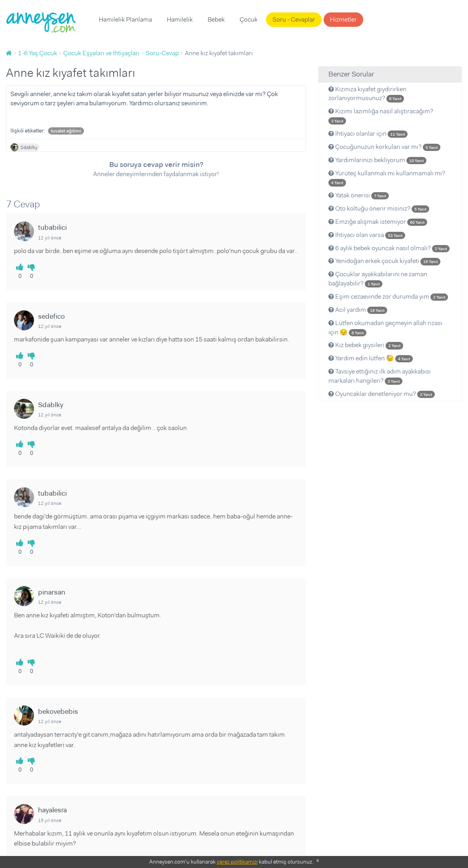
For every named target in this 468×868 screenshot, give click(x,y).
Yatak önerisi (359, 195)
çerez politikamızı (237, 862)
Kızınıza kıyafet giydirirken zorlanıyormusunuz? (367, 94)
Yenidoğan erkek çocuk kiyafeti (384, 261)
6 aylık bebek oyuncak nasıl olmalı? (389, 248)
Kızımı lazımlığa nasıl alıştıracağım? (381, 116)
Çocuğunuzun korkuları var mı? (384, 147)
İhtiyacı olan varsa (367, 235)
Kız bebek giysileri (366, 345)
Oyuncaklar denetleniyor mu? (382, 394)
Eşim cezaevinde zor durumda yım (388, 296)
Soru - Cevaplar (294, 19)
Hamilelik (180, 19)
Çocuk (249, 19)
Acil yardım (358, 310)
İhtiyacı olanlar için (368, 134)
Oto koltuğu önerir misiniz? (379, 208)
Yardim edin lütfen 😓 (371, 358)
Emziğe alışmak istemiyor (378, 222)
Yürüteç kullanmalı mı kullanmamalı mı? (387, 178)
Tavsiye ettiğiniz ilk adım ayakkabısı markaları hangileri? (380, 376)
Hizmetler (343, 19)
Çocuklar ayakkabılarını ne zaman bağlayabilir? (378, 279)
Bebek (216, 19)
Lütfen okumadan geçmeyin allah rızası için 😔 (385, 328)
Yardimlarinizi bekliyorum (377, 160)
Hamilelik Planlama (125, 19)
